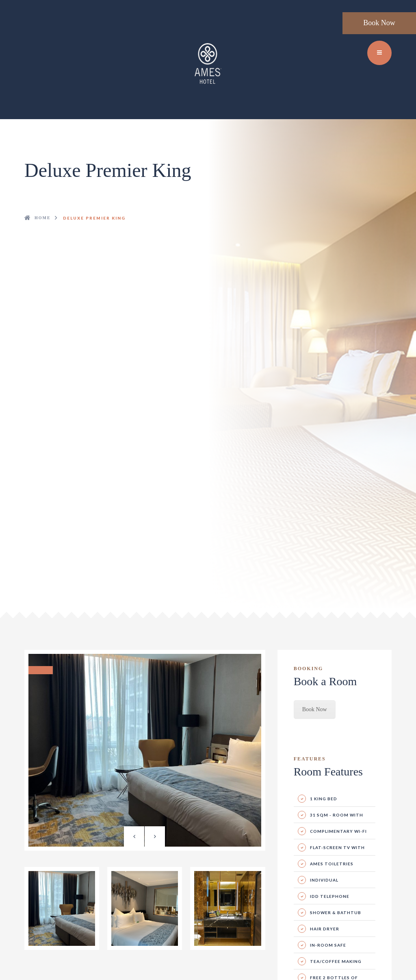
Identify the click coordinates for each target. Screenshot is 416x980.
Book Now (379, 23)
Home (43, 218)
